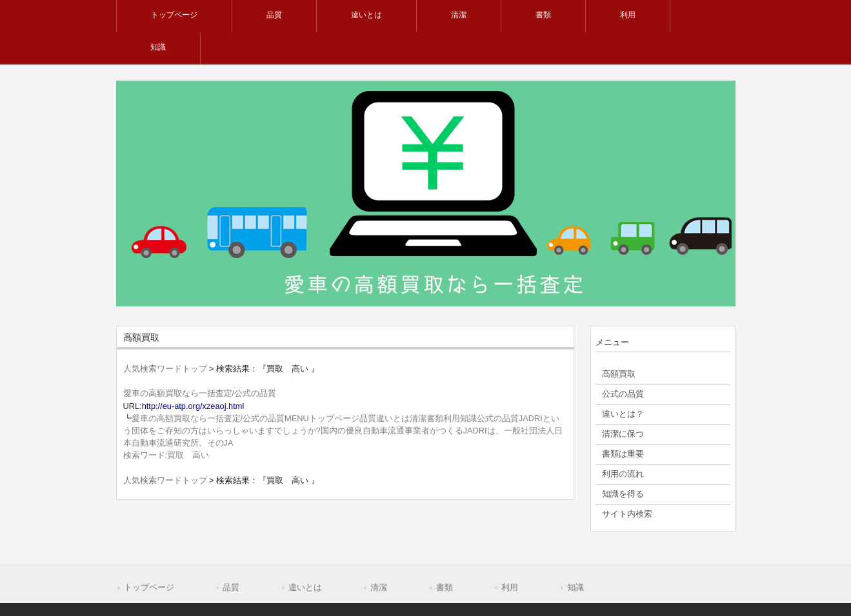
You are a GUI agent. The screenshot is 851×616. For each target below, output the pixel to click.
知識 (576, 587)
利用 (510, 587)
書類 (445, 587)
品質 (231, 587)
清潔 (379, 587)
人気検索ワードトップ (165, 369)
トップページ (149, 587)
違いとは (305, 587)
